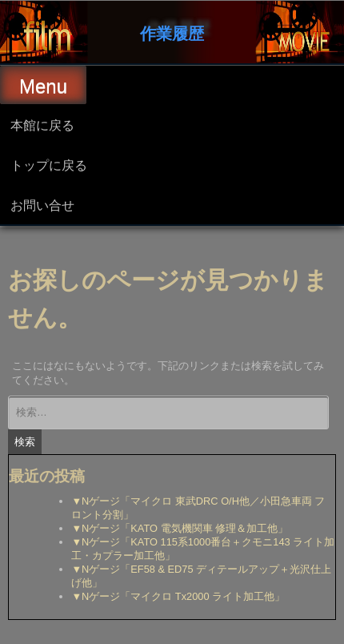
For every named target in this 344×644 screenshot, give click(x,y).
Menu (43, 86)
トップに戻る (49, 164)
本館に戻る (42, 124)
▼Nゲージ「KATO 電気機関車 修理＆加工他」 (180, 528)
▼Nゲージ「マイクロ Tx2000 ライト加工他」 (178, 596)
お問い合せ (42, 204)
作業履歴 (172, 32)
